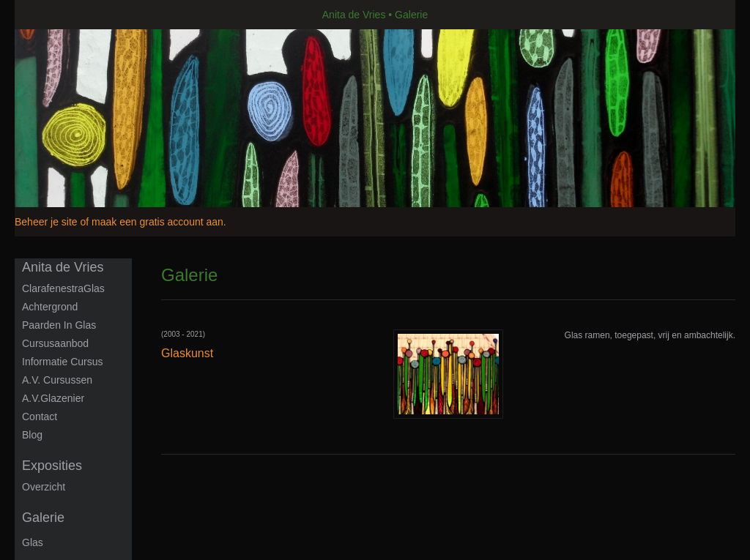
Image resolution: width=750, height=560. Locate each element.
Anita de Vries (354, 15)
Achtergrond (50, 307)
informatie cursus (62, 362)
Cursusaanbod (55, 343)
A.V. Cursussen (57, 380)
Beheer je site (46, 222)
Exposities (52, 466)
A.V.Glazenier (53, 398)
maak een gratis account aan (157, 222)
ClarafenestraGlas (63, 288)
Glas (33, 542)
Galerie (43, 518)
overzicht (44, 487)
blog (32, 435)
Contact (40, 417)
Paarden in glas (59, 325)
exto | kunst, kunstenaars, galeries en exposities (56, 15)
